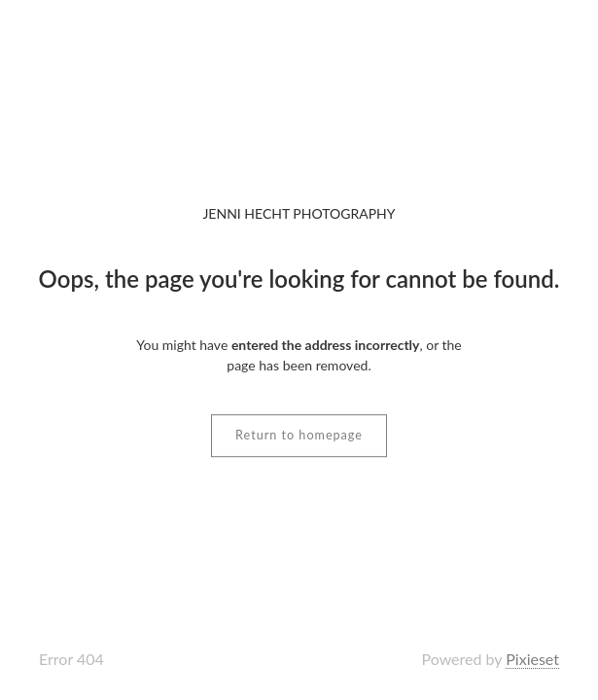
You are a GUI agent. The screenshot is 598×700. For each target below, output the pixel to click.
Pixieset (532, 659)
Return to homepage (299, 435)
